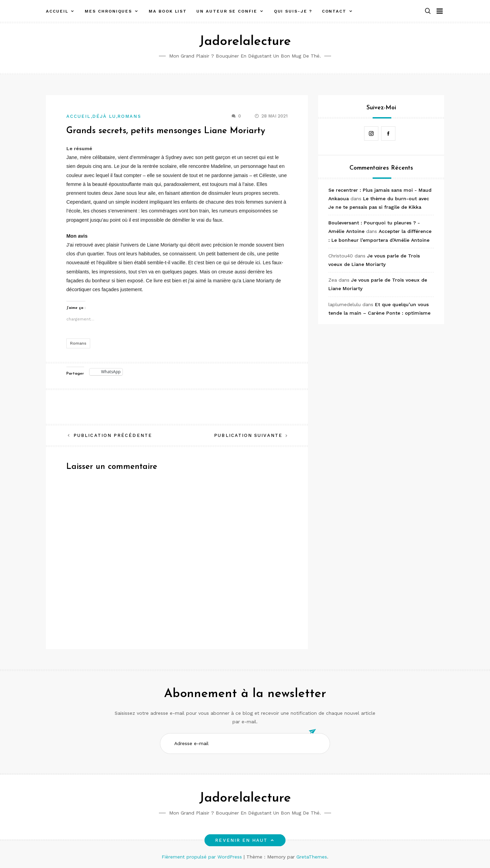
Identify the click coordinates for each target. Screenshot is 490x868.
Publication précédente (113, 435)
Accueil (57, 11)
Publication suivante (248, 435)
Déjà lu (104, 116)
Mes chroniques (108, 11)
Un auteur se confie (227, 11)
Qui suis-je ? (293, 11)
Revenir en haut (245, 840)
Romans (129, 116)
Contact (334, 11)
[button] (428, 11)
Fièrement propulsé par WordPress (203, 857)
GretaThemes (312, 857)
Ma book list (168, 11)
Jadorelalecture (245, 42)
